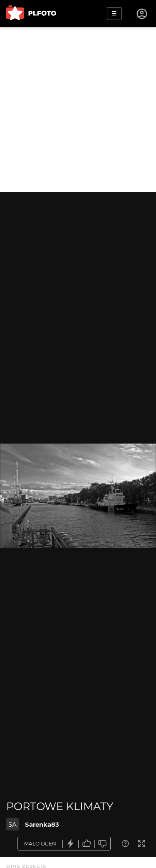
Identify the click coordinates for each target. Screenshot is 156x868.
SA (12, 824)
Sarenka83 (42, 824)
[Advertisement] (78, 109)
